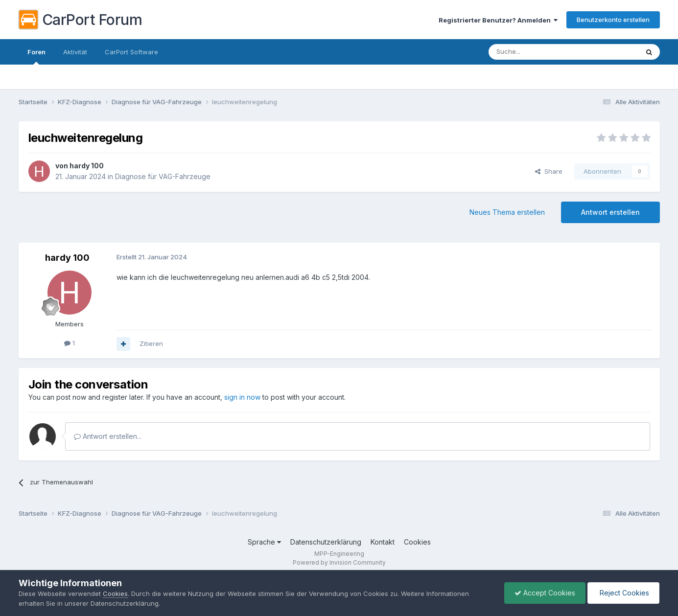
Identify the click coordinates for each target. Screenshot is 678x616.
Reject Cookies (623, 593)
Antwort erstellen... (108, 436)
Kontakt (383, 542)
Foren (36, 56)
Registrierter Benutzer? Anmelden (498, 20)
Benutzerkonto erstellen (613, 20)
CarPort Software (131, 52)
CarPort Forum (81, 20)
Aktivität (75, 52)
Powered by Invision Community (339, 562)
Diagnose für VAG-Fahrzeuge (163, 176)
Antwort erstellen (610, 212)
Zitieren (151, 343)
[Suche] (538, 52)
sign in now (242, 397)
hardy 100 (87, 166)
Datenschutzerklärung (326, 542)
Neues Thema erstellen (507, 212)
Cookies (417, 542)
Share (549, 171)
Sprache (264, 542)
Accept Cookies (545, 593)
